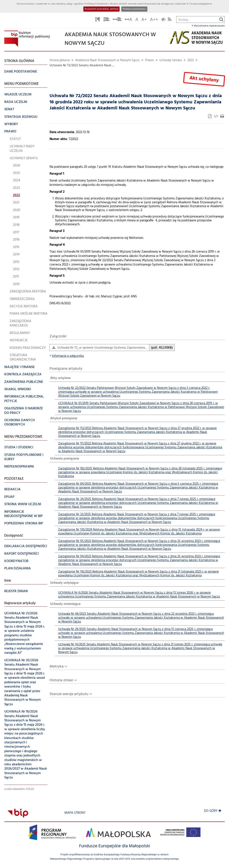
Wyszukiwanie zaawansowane (208, 26)
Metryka (57, 667)
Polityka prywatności (134, 9)
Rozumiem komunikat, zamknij (101, 9)
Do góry (213, 811)
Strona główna (60, 60)
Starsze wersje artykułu (69, 694)
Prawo (150, 60)
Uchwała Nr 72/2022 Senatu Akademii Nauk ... (82, 66)
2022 (191, 60)
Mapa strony (75, 813)
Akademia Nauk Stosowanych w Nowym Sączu (107, 60)
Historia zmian (61, 680)
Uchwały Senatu (171, 60)
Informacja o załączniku (67, 356)
